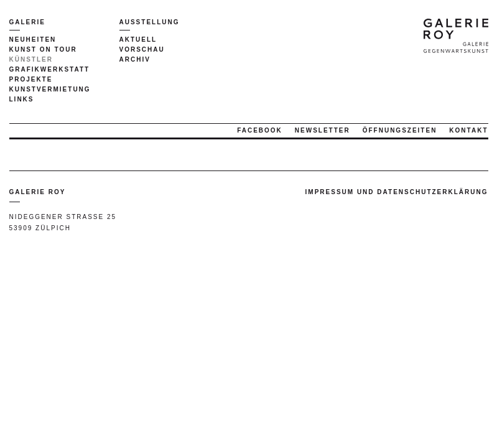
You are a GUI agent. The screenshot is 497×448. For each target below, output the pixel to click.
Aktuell (138, 40)
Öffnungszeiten (400, 130)
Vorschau (142, 49)
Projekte (31, 79)
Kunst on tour (43, 49)
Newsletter (323, 130)
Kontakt (468, 130)
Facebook (260, 130)
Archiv (135, 59)
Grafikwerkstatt (50, 69)
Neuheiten (33, 40)
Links (22, 99)
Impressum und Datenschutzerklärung (397, 192)
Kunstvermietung (50, 89)
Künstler (31, 59)
